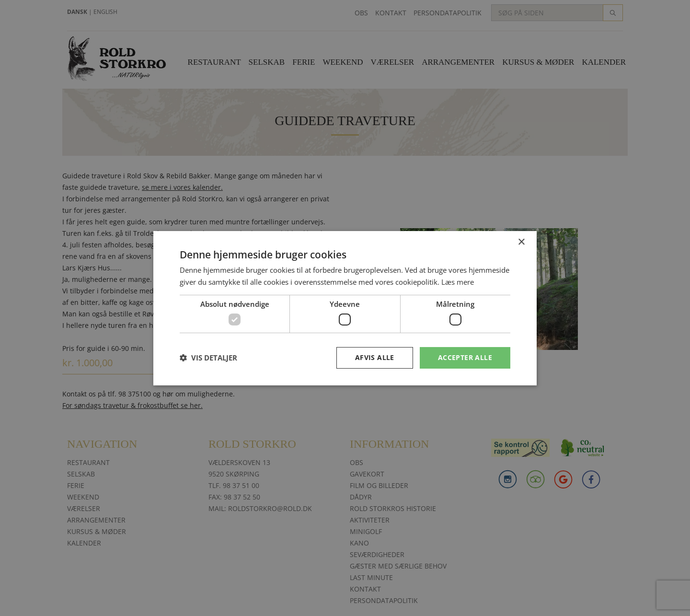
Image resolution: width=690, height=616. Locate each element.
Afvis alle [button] (375, 357)
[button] (208, 358)
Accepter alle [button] (465, 357)
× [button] (521, 242)
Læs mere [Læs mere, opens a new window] (458, 282)
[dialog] (345, 308)
